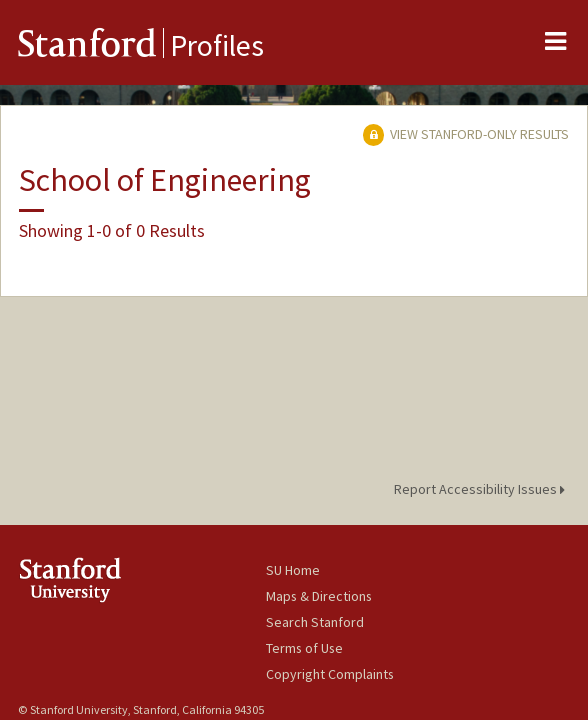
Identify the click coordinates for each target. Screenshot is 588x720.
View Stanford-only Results (466, 134)
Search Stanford (315, 622)
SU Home (293, 570)
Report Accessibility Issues (482, 489)
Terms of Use (304, 648)
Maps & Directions (319, 596)
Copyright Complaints (330, 674)
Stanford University (142, 579)
